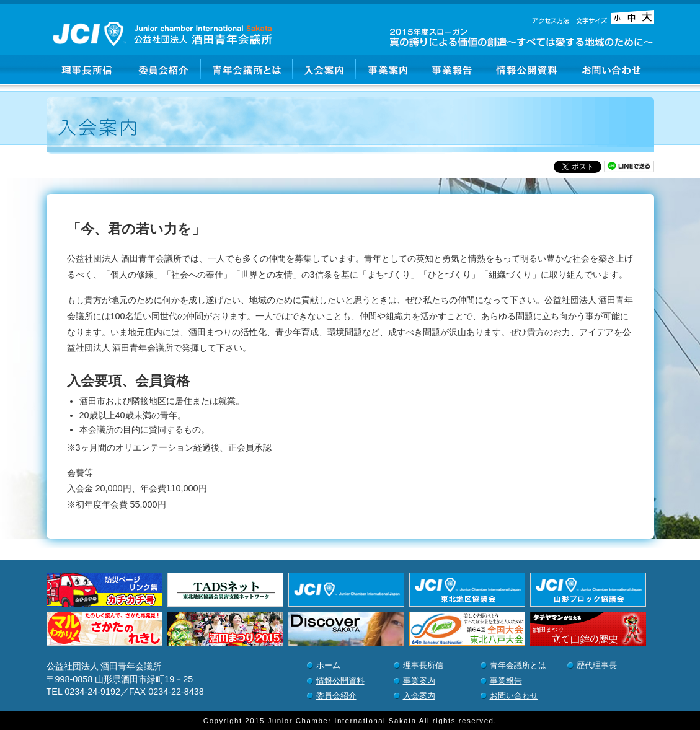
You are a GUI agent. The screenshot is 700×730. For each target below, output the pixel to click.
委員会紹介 (163, 69)
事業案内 (388, 69)
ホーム (328, 665)
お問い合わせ (612, 69)
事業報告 (452, 69)
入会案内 (324, 69)
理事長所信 (86, 69)
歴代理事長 (597, 665)
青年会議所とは (247, 69)
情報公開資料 (527, 69)
